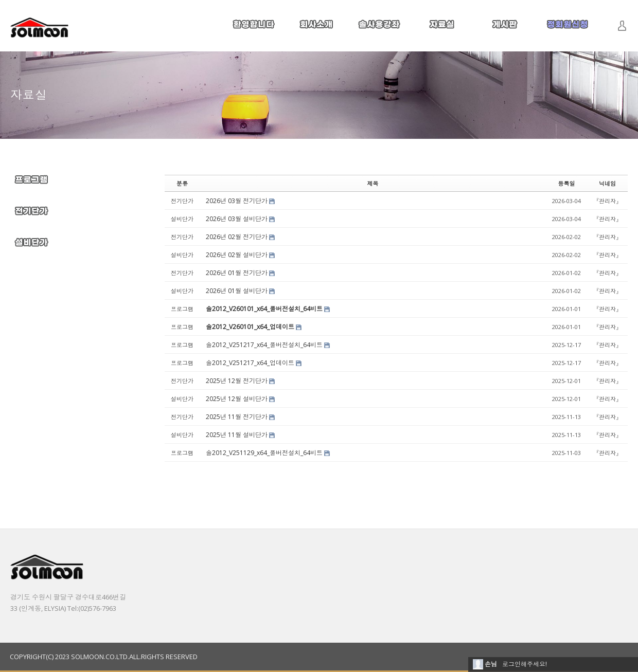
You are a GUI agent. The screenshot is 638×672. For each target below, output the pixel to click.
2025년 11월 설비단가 (237, 435)
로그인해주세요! (525, 664)
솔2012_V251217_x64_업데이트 (250, 363)
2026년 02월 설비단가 (237, 255)
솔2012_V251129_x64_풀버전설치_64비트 (264, 453)
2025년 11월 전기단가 (237, 417)
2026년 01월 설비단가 (237, 291)
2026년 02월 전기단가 (237, 237)
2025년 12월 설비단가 (237, 399)
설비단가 (182, 219)
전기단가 (182, 201)
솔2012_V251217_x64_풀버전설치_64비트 (264, 345)
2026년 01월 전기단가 (237, 273)
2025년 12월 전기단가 (237, 381)
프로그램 (182, 309)
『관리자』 (607, 201)
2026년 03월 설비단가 (237, 219)
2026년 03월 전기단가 (237, 201)
